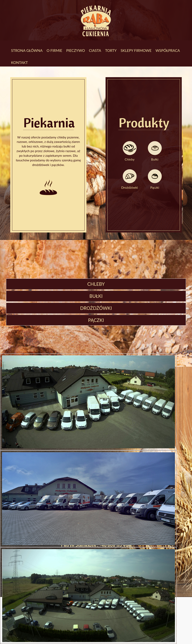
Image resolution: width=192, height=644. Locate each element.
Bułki (155, 159)
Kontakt (19, 62)
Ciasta (95, 50)
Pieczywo (75, 50)
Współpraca (168, 50)
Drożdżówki (130, 187)
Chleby (130, 159)
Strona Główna (27, 50)
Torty (111, 50)
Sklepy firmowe (136, 50)
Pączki (155, 187)
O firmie (54, 50)
